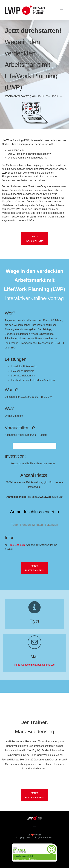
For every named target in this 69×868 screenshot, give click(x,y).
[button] (62, 10)
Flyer (34, 621)
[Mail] (34, 642)
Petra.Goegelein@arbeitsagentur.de (34, 665)
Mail (34, 656)
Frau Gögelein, (17, 545)
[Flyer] (34, 607)
